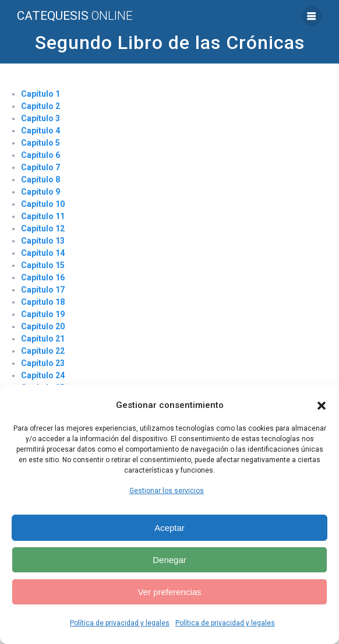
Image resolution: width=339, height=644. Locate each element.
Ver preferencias (169, 592)
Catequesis (75, 16)
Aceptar (169, 528)
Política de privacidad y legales (120, 623)
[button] (322, 406)
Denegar (169, 560)
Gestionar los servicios (167, 491)
